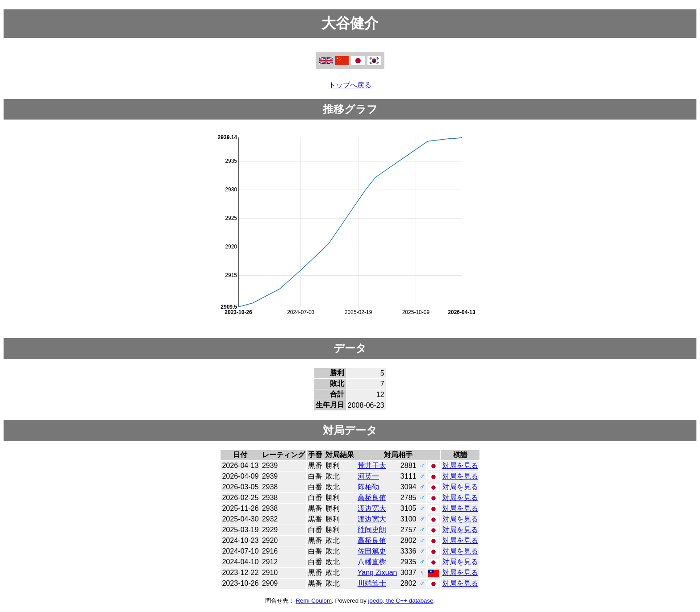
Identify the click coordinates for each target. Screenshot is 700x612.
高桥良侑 (372, 498)
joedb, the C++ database (401, 601)
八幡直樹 (372, 562)
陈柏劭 (368, 487)
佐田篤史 (372, 551)
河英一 (368, 476)
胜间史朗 (372, 530)
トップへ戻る (350, 85)
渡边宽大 (372, 508)
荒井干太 (372, 465)
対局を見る (460, 465)
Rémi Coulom (314, 601)
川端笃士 (372, 583)
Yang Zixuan (377, 573)
